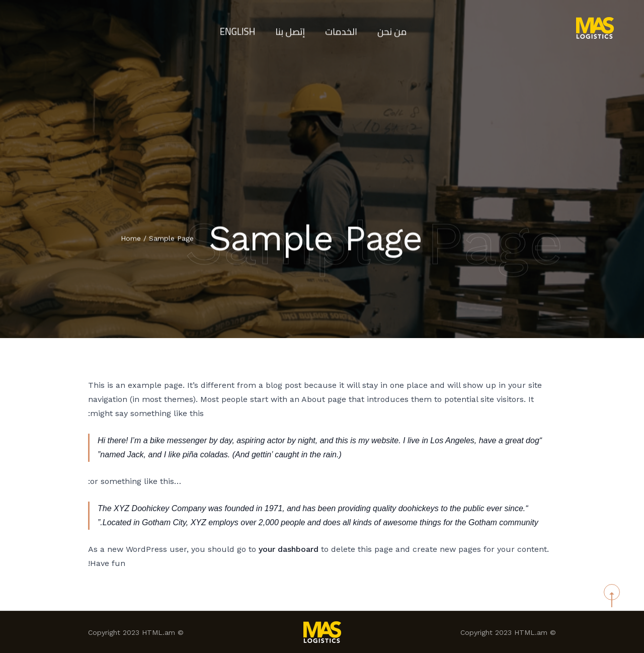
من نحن (396, 28)
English (234, 28)
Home (131, 239)
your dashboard (289, 549)
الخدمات (343, 28)
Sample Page (171, 239)
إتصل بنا (289, 28)
